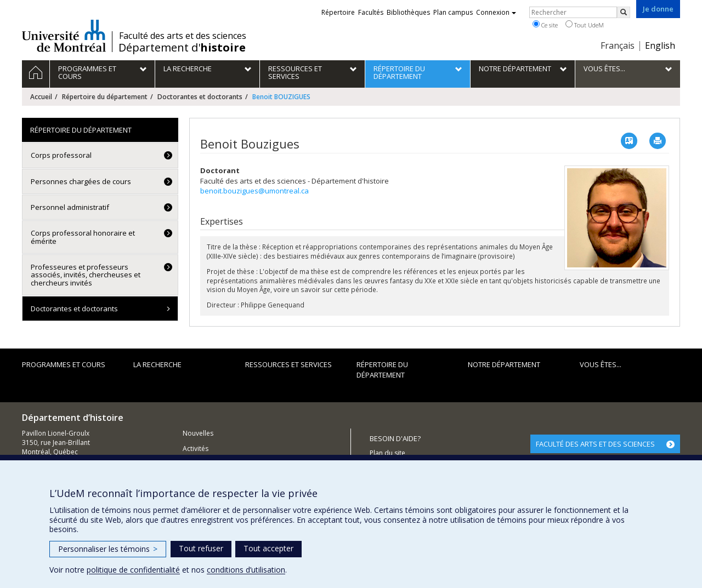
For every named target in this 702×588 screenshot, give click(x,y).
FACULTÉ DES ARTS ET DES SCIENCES (595, 444)
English (660, 45)
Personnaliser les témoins (108, 549)
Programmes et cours (64, 364)
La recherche (157, 364)
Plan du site (387, 453)
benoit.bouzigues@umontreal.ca (254, 191)
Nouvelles (198, 433)
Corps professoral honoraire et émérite (83, 237)
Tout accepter (268, 548)
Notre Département (504, 364)
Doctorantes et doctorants (200, 97)
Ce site (545, 25)
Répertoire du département (105, 97)
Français (618, 45)
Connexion (496, 12)
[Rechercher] (624, 12)
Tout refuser (201, 548)
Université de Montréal (64, 36)
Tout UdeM (585, 25)
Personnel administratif (70, 207)
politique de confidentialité (133, 570)
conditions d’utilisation (246, 570)
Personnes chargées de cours (81, 181)
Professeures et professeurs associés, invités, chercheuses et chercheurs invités (86, 275)
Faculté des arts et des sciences (183, 36)
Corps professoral (61, 155)
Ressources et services (288, 364)
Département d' (182, 48)
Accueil (41, 97)
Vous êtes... (601, 364)
